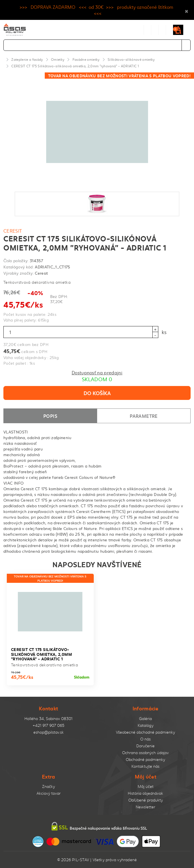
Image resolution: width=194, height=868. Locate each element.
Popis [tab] (50, 416)
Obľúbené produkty (146, 800)
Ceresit (13, 231)
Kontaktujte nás (145, 766)
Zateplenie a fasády (27, 59)
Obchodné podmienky (145, 759)
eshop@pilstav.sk (49, 732)
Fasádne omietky (86, 59)
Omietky (58, 59)
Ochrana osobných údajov (145, 753)
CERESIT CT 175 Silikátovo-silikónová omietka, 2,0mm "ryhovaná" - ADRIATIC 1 (75, 66)
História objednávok (145, 793)
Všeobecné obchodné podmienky (145, 732)
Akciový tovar (49, 793)
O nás (145, 739)
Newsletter (145, 807)
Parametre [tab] (144, 416)
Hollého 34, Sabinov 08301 (48, 718)
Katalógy (146, 725)
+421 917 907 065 (48, 725)
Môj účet (146, 786)
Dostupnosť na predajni (97, 372)
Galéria (145, 718)
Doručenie (145, 746)
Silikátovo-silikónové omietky (131, 59)
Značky (49, 786)
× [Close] (186, 10)
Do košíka (97, 393)
